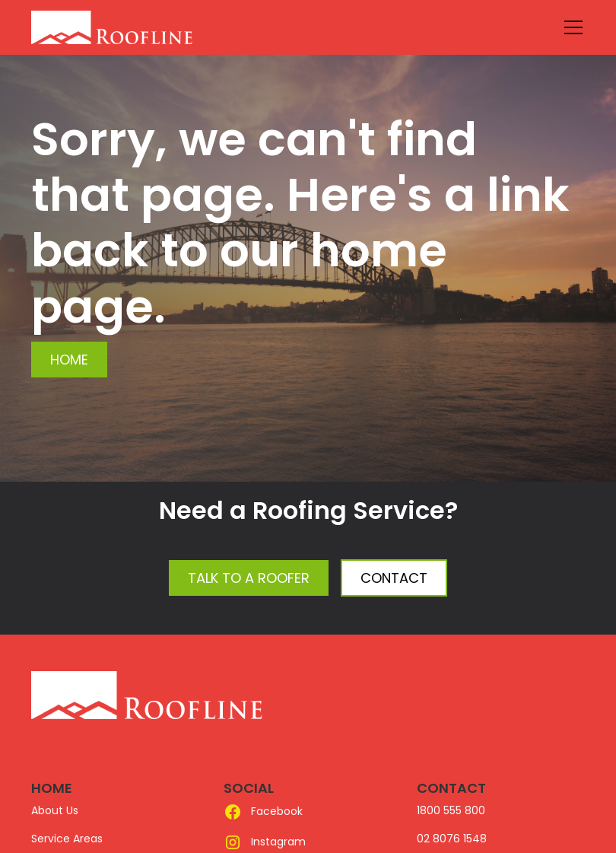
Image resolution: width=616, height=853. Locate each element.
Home (69, 360)
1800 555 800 (451, 810)
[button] (570, 27)
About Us (55, 810)
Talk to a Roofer (249, 578)
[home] (147, 27)
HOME (52, 788)
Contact (394, 578)
